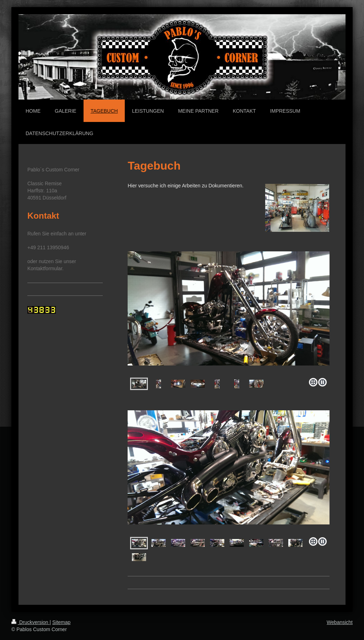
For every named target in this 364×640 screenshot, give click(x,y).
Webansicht (340, 622)
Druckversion (30, 622)
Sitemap (61, 622)
